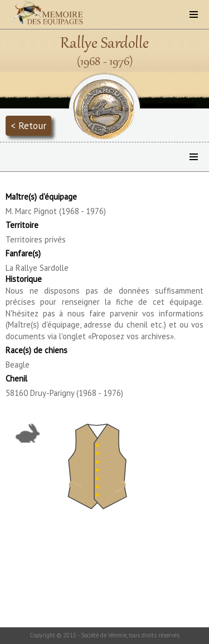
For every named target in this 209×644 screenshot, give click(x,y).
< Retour (28, 125)
